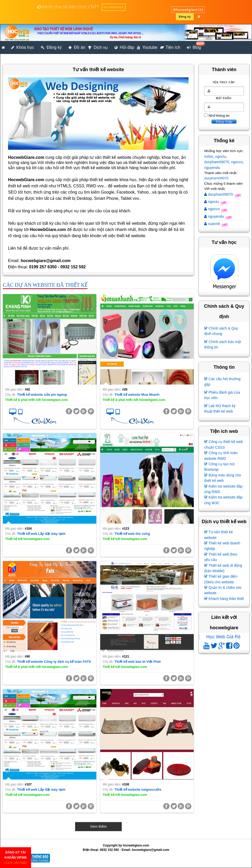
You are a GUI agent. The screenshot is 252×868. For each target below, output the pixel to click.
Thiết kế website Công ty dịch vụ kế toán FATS (54, 662)
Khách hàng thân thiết (224, 599)
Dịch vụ (98, 47)
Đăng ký (185, 16)
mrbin (209, 156)
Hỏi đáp (124, 47)
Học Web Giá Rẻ (223, 637)
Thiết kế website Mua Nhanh (137, 395)
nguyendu (212, 168)
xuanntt (213, 224)
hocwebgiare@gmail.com (150, 850)
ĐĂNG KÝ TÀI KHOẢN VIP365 (16, 858)
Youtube (147, 47)
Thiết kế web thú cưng (132, 534)
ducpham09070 (217, 162)
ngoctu (221, 156)
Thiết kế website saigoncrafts (138, 790)
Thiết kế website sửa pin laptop (42, 395)
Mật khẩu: (224, 98)
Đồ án (77, 47)
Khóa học (23, 47)
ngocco (237, 162)
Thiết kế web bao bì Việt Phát (138, 662)
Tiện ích (170, 47)
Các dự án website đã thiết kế (45, 285)
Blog (195, 46)
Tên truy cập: (224, 82)
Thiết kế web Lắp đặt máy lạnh (41, 534)
